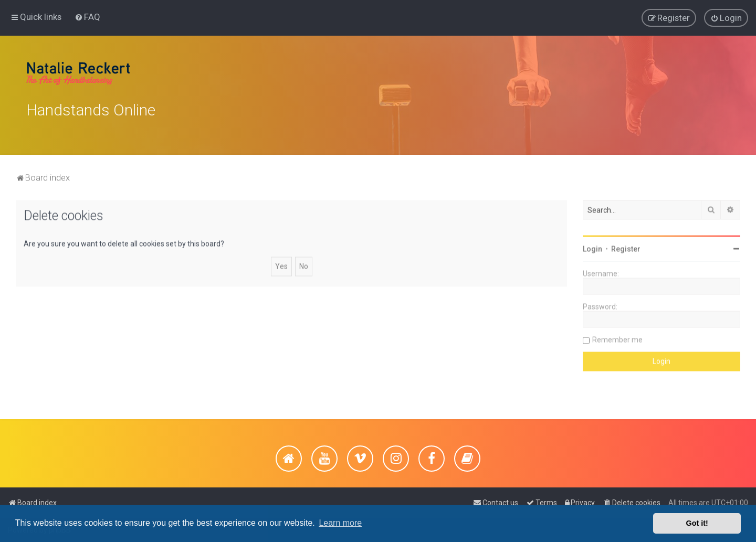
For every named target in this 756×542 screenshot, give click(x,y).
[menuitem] (87, 16)
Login (592, 247)
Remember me (617, 338)
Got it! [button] (697, 523)
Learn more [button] (340, 523)
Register (626, 247)
